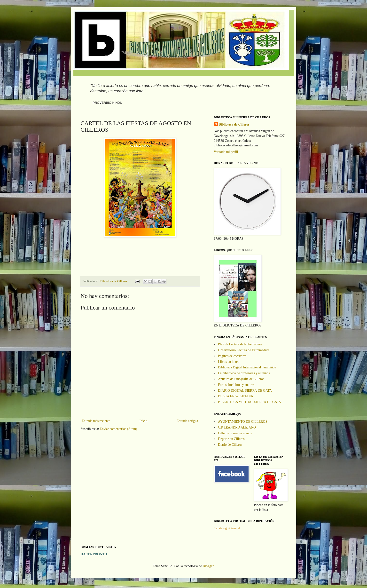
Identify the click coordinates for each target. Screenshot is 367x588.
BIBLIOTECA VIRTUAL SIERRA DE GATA (250, 402)
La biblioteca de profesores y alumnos (244, 373)
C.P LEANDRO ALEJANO (237, 427)
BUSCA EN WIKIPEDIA (236, 396)
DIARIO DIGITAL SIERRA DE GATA (245, 391)
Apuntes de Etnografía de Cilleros (241, 379)
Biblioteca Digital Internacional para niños (247, 367)
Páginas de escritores (232, 356)
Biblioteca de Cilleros (234, 124)
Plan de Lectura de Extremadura (240, 344)
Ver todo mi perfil (226, 152)
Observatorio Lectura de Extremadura (244, 350)
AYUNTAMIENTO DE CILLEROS (243, 422)
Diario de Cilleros (230, 445)
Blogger (208, 566)
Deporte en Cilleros (231, 439)
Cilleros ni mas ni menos (235, 433)
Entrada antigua (187, 421)
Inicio (144, 421)
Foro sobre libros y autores (236, 385)
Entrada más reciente (96, 421)
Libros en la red (229, 362)
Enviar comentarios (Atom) (118, 429)
